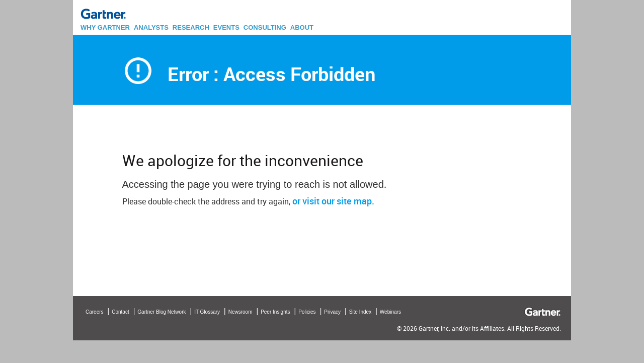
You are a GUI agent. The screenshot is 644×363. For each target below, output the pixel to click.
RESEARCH (191, 27)
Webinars (390, 312)
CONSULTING (265, 27)
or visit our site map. (333, 201)
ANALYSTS (151, 27)
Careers (95, 312)
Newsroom (240, 312)
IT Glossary (207, 312)
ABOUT (302, 27)
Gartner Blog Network (162, 312)
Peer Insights (275, 312)
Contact (120, 312)
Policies (307, 312)
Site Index (360, 312)
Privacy (332, 312)
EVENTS (226, 27)
